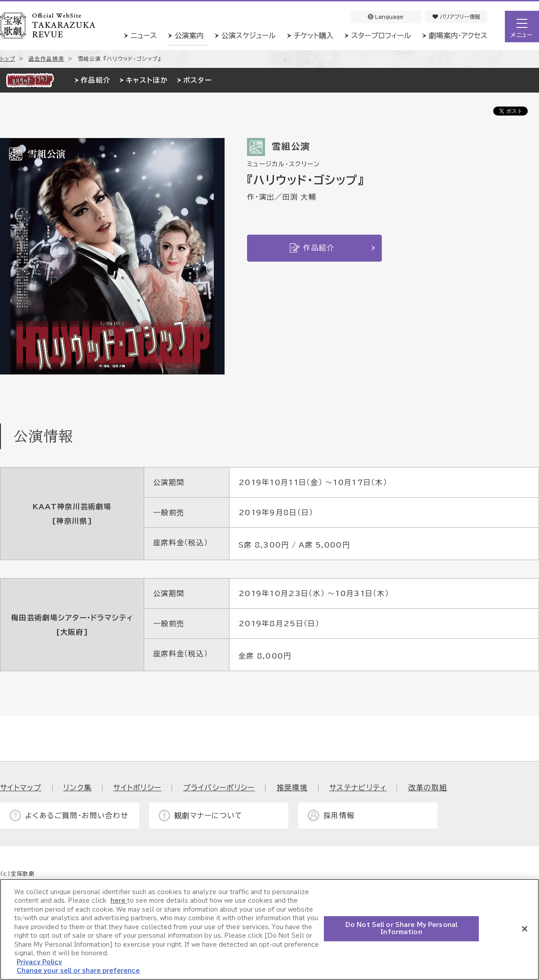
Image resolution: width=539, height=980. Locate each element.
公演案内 (189, 36)
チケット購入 (314, 36)
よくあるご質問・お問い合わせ (77, 815)
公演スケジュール (249, 36)
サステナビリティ (358, 788)
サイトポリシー (137, 788)
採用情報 (339, 815)
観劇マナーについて (209, 815)
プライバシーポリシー (219, 788)
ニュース (144, 36)
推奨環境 (292, 788)
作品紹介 (95, 80)
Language (386, 17)
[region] (269, 929)
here (119, 901)
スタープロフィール (381, 36)
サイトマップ (21, 788)
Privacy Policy (39, 962)
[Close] (525, 929)
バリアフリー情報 (456, 17)
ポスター (198, 80)
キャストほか (147, 80)
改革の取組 (428, 788)
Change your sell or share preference (78, 971)
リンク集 (77, 788)
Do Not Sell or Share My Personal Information (401, 929)
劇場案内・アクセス (458, 36)
